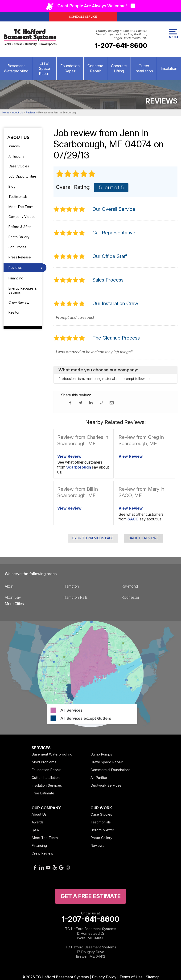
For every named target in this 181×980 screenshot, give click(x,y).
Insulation (169, 68)
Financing (16, 278)
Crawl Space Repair (44, 68)
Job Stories (17, 247)
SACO (133, 519)
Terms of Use (131, 977)
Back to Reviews (144, 538)
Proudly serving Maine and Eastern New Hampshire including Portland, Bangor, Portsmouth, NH (121, 34)
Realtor (14, 312)
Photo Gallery (19, 237)
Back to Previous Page (93, 538)
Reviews (15, 268)
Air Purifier (99, 778)
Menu (173, 34)
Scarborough (79, 467)
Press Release (20, 257)
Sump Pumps (101, 754)
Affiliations (16, 156)
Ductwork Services (106, 785)
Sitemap (153, 977)
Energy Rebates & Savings (23, 290)
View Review (69, 456)
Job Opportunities (23, 176)
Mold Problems (44, 762)
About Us (18, 138)
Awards (14, 146)
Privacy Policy (104, 977)
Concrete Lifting (119, 68)
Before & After (20, 227)
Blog (12, 186)
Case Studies (19, 166)
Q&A (35, 830)
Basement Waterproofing (16, 68)
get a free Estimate (91, 896)
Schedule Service (83, 17)
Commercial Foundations (111, 770)
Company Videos (22, 217)
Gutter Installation (144, 68)
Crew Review (19, 302)
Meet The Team (21, 207)
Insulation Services (47, 785)
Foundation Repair (70, 68)
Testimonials (18, 197)
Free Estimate (43, 793)
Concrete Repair (95, 68)
